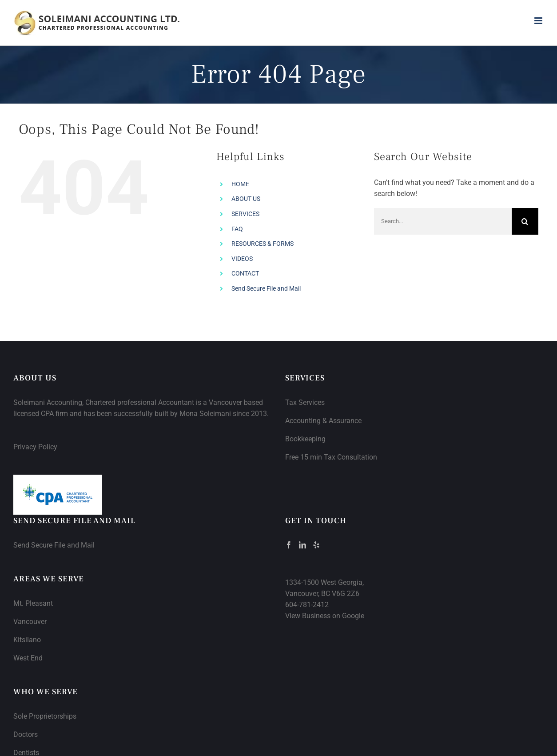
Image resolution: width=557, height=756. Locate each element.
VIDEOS (242, 259)
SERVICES (245, 214)
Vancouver (30, 622)
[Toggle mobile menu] (539, 21)
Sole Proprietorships (45, 716)
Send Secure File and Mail (266, 288)
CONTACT (245, 273)
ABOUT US (246, 199)
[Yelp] (316, 545)
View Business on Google (325, 616)
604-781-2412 (307, 605)
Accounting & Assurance (323, 421)
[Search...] (443, 221)
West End (28, 658)
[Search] (525, 221)
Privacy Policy (35, 447)
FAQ (237, 229)
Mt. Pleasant (33, 603)
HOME (240, 184)
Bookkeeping (305, 439)
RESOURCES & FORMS (263, 244)
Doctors (26, 734)
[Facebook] (289, 545)
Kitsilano (27, 640)
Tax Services (305, 402)
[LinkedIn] (302, 545)
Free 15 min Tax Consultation (331, 457)
